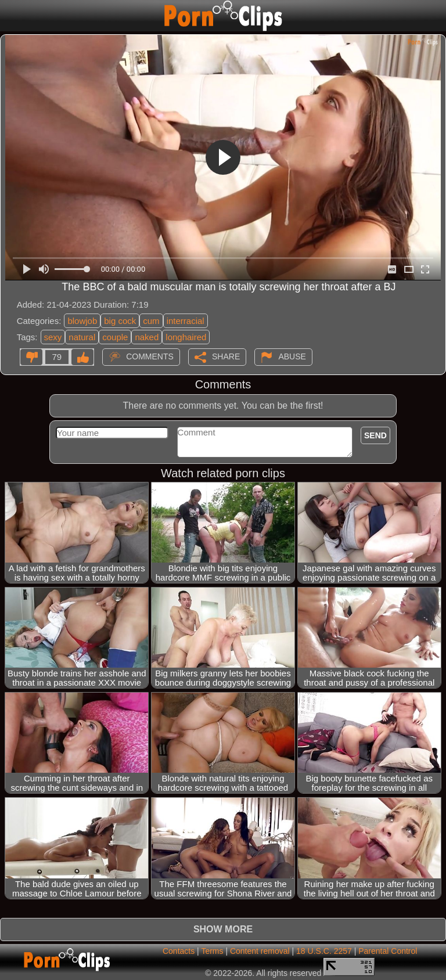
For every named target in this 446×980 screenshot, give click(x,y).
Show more (223, 929)
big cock (120, 321)
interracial (186, 321)
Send (375, 435)
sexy (53, 337)
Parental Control (388, 951)
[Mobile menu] (10, 16)
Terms (212, 951)
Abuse (292, 356)
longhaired (186, 337)
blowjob (82, 321)
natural (82, 337)
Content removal (260, 951)
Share (226, 356)
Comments (150, 356)
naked (147, 337)
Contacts (179, 951)
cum (151, 321)
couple (115, 337)
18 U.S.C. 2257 (324, 951)
